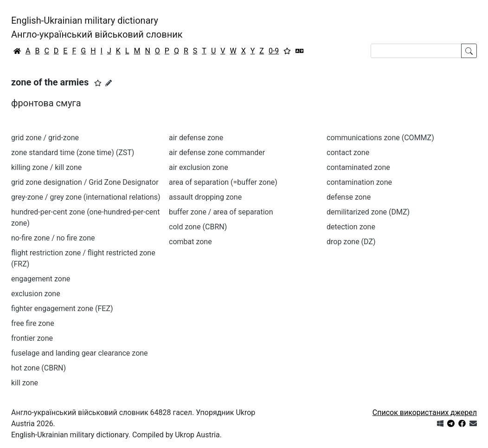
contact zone (348, 153)
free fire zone (33, 323)
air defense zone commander (217, 153)
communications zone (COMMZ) (380, 138)
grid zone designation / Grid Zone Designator (85, 182)
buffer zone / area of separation (221, 212)
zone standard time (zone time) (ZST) (73, 153)
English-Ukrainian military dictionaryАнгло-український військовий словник (97, 27)
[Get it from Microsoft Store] (440, 424)
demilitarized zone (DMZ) (368, 212)
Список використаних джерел (425, 412)
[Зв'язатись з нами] (473, 424)
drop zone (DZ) (351, 242)
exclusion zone (36, 294)
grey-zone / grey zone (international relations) (86, 197)
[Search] (416, 51)
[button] (98, 83)
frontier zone (32, 338)
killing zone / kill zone (46, 167)
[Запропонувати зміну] (109, 83)
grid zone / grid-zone (45, 138)
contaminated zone (358, 167)
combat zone (190, 242)
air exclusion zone (199, 167)
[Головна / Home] (17, 51)
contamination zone (359, 182)
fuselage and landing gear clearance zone (80, 353)
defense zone (349, 197)
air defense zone (196, 138)
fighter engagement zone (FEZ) (62, 308)
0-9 (274, 51)
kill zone (25, 383)
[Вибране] (287, 51)
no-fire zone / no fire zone (53, 238)
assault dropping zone (205, 197)
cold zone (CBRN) (198, 227)
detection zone (351, 227)
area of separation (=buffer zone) (223, 182)
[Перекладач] (300, 51)
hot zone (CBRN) (39, 368)
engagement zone (41, 279)
